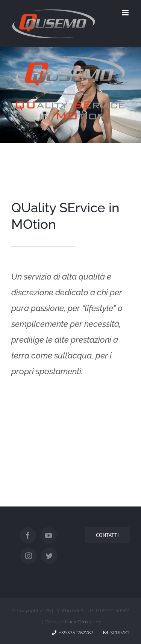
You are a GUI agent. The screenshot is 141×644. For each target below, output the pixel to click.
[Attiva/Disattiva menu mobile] (126, 13)
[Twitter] (49, 556)
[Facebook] (28, 535)
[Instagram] (29, 556)
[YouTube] (49, 535)
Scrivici (117, 633)
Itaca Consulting (83, 622)
